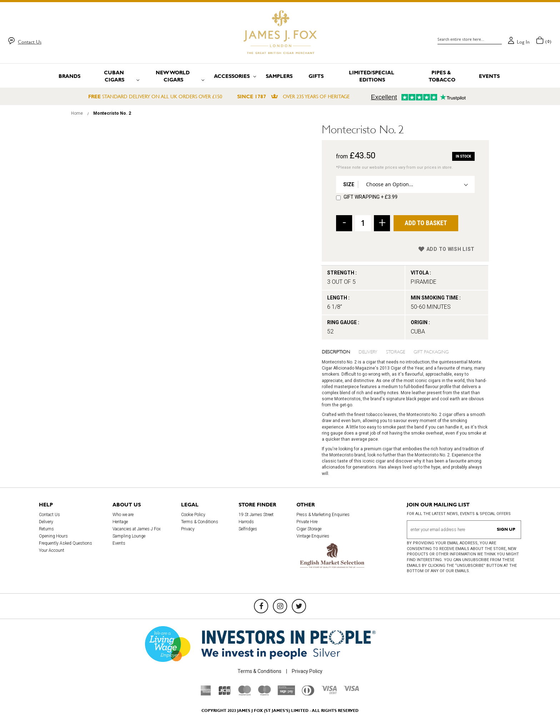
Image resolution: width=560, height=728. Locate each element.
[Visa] (351, 689)
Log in (523, 42)
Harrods (246, 522)
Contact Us (30, 42)
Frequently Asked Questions (66, 543)
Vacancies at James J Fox (137, 529)
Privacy (188, 529)
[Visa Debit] (329, 692)
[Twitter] (299, 606)
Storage (396, 351)
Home (77, 113)
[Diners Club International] (308, 694)
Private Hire (307, 522)
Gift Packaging (431, 351)
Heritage (120, 522)
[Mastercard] (245, 694)
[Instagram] (280, 606)
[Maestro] (264, 694)
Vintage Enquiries (313, 536)
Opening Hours (53, 536)
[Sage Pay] (286, 693)
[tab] (340, 351)
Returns (46, 529)
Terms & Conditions (200, 522)
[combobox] (470, 39)
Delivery (368, 351)
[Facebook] (261, 606)
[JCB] (225, 694)
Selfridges (248, 529)
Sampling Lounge (129, 536)
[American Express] (206, 694)
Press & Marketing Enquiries (323, 515)
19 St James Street (256, 515)
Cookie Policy (193, 515)
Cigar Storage (309, 529)
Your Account (52, 550)
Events (119, 543)
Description (336, 351)
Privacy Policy (307, 671)
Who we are (123, 515)
